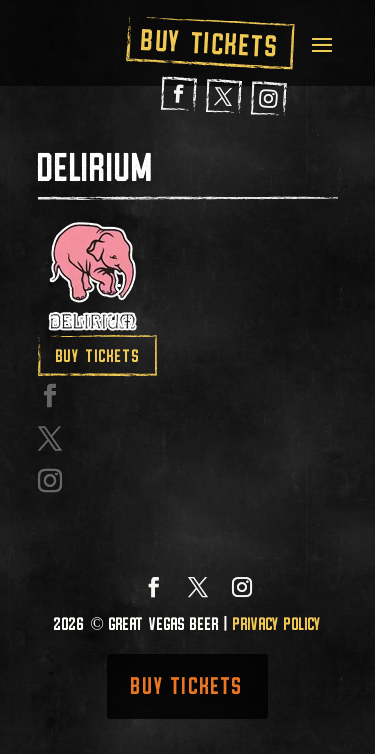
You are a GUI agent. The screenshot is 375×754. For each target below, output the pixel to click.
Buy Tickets (209, 43)
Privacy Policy (277, 624)
